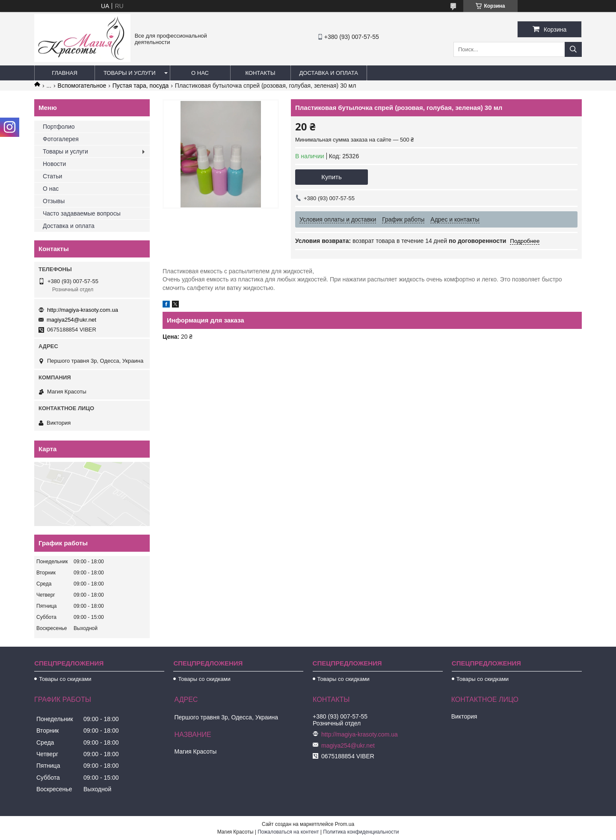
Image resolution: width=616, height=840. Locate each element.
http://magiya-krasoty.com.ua (83, 310)
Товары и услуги (130, 73)
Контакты (260, 73)
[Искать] (573, 49)
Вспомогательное (82, 86)
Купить (331, 177)
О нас (200, 73)
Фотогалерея (61, 139)
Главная (65, 73)
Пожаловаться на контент (288, 832)
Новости (54, 164)
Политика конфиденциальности (361, 832)
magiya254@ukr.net (71, 320)
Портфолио (59, 127)
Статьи (52, 176)
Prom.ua (345, 824)
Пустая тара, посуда (141, 86)
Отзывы (54, 201)
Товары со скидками (65, 679)
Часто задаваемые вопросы (82, 213)
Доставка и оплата (329, 73)
